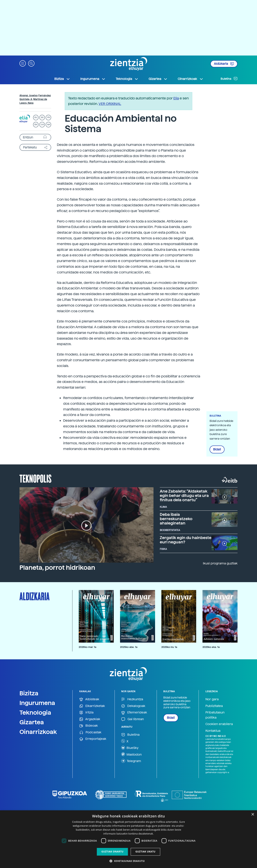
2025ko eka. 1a (211, 647)
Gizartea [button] (158, 79)
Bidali (217, 449)
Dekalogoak (133, 706)
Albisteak (89, 699)
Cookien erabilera (219, 724)
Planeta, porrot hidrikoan (57, 568)
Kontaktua (213, 731)
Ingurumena (37, 703)
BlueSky (130, 748)
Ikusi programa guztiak (220, 563)
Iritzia (86, 713)
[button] (23, 63)
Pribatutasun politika (215, 715)
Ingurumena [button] (93, 79)
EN (36, 125)
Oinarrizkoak (38, 732)
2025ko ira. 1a (169, 647)
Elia (176, 98)
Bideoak (89, 726)
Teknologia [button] (127, 79)
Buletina (229, 79)
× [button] (253, 815)
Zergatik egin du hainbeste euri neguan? (186, 540)
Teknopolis (36, 478)
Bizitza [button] (62, 79)
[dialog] (128, 839)
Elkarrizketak (92, 706)
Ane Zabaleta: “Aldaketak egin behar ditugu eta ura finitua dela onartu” (184, 496)
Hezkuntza (132, 699)
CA (42, 125)
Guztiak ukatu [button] (145, 852)
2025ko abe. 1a (129, 647)
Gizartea (32, 722)
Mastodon (131, 754)
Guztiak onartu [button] (112, 852)
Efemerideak (134, 713)
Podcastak (90, 732)
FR (49, 117)
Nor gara (212, 699)
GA (49, 125)
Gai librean (133, 719)
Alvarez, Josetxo (29, 95)
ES (42, 117)
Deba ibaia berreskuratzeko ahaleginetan (176, 519)
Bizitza (29, 693)
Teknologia (35, 712)
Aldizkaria (224, 64)
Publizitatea (214, 706)
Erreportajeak (93, 739)
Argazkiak (90, 719)
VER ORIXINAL (110, 104)
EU (36, 117)
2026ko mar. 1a (87, 647)
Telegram (131, 761)
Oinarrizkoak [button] (190, 79)
